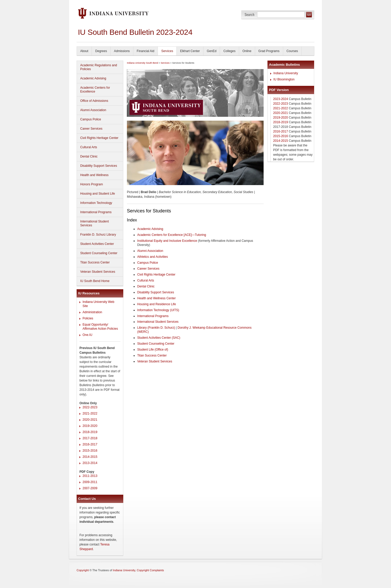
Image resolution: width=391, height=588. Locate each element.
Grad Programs (269, 51)
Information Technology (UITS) (158, 310)
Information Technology (96, 203)
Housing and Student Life (98, 194)
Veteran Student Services (98, 272)
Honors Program (92, 184)
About (84, 51)
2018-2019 (90, 432)
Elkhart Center (190, 51)
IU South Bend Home (95, 281)
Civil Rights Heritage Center (99, 138)
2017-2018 (90, 438)
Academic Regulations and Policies (99, 67)
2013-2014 (90, 463)
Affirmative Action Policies (100, 329)
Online (247, 51)
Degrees (101, 51)
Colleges (229, 51)
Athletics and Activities (153, 257)
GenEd (212, 51)
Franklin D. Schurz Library (98, 235)
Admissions (122, 51)
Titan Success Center (95, 262)
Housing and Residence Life (157, 304)
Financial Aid (145, 51)
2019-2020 (90, 426)
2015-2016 (90, 451)
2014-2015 (90, 457)
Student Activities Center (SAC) (159, 338)
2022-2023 (90, 407)
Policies (88, 318)
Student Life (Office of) (153, 350)
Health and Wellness (94, 175)
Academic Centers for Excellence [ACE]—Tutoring (172, 235)
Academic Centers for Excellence (95, 90)
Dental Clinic (89, 156)
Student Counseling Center (99, 253)
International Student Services (95, 223)
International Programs (96, 212)
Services (167, 51)
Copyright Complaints (150, 570)
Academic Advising (93, 78)
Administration (92, 312)
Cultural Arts (89, 147)
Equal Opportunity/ (95, 325)
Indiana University (286, 73)
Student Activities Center (97, 244)
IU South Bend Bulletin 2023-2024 (135, 32)
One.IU (87, 335)
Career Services (91, 129)
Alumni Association (93, 110)
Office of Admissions (94, 101)
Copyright (83, 570)
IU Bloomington (284, 79)
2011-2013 (90, 476)
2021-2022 (90, 413)
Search (250, 15)
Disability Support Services (99, 166)
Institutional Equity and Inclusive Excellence (167, 241)
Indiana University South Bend (142, 63)
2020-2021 (90, 420)
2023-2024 (280, 99)
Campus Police (91, 119)
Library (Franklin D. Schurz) (156, 328)
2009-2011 (90, 482)
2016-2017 (90, 444)
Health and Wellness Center (156, 298)
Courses (292, 51)
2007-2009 (90, 488)
